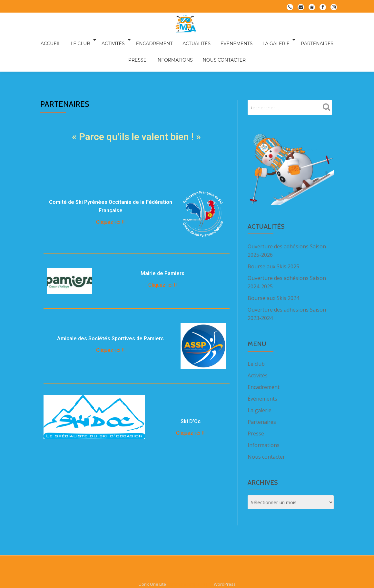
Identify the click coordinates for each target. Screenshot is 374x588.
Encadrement (145, 40)
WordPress (225, 543)
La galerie (256, 40)
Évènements (220, 40)
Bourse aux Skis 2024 (273, 271)
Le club (74, 40)
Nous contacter (209, 49)
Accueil (48, 40)
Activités (105, 40)
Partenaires (295, 40)
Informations (162, 49)
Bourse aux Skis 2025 (273, 239)
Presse (327, 40)
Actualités (184, 40)
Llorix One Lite (153, 543)
